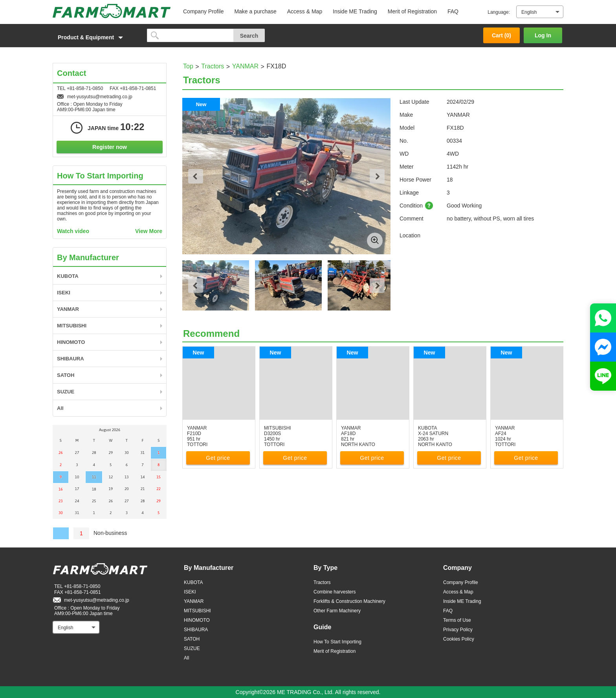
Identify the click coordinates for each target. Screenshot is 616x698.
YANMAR (245, 66)
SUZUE (66, 392)
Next (377, 176)
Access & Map (305, 11)
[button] (96, 37)
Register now (110, 147)
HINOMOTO (71, 342)
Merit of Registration (412, 11)
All (60, 408)
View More (149, 231)
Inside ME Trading (355, 11)
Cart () (501, 35)
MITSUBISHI (72, 326)
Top (188, 66)
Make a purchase (255, 11)
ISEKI (64, 293)
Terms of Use (457, 620)
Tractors (213, 66)
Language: (499, 12)
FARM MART (112, 11)
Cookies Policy (459, 639)
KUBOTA (68, 276)
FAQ (453, 11)
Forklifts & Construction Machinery (349, 601)
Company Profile (203, 11)
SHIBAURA (71, 359)
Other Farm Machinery (337, 611)
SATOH (66, 375)
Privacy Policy (458, 630)
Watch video (73, 231)
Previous (196, 176)
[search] (190, 35)
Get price (218, 458)
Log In (543, 35)
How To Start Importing (337, 642)
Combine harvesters (335, 592)
